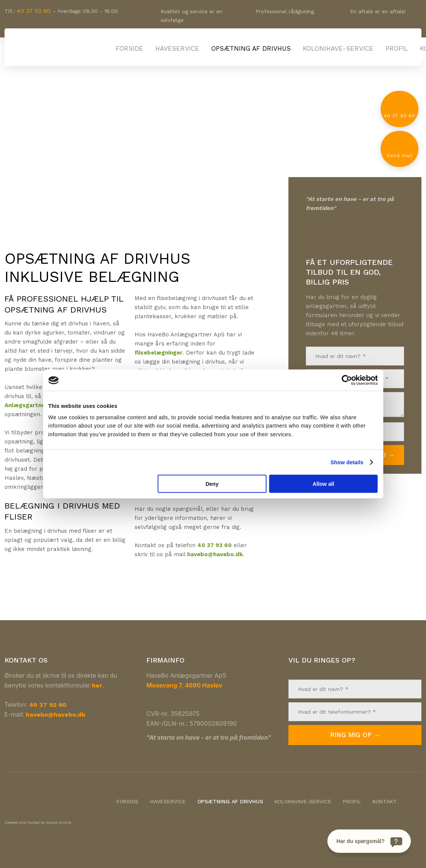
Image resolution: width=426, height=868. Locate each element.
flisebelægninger (159, 353)
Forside (129, 48)
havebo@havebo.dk (215, 554)
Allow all (323, 484)
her (97, 685)
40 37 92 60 (34, 11)
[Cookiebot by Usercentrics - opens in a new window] (345, 380)
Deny (212, 484)
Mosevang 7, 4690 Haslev (184, 685)
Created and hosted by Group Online (38, 822)
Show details (347, 462)
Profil (397, 48)
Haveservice (177, 48)
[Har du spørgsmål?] (369, 841)
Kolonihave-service (338, 48)
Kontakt (385, 801)
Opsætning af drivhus (251, 48)
